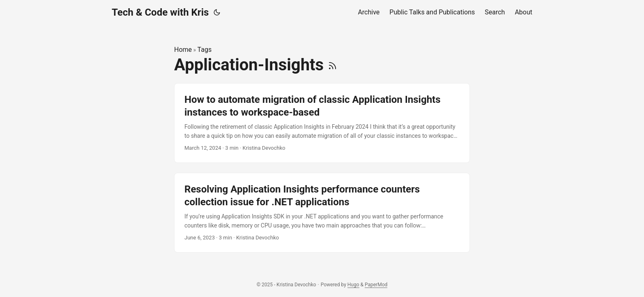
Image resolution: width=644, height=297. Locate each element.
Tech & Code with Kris (160, 12)
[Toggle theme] (217, 12)
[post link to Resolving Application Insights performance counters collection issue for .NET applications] (322, 213)
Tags (205, 50)
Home (183, 50)
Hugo (353, 285)
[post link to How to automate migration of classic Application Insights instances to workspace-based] (322, 123)
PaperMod (376, 285)
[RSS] (332, 65)
